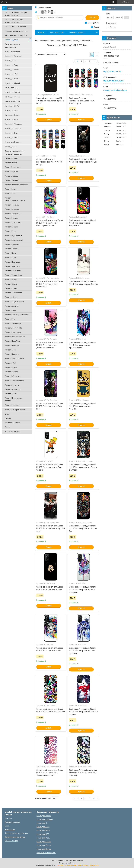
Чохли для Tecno (12, 110)
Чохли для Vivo (11, 119)
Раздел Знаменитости (14, 240)
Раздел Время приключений (17, 315)
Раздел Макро (11, 279)
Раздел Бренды (11, 218)
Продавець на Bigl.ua (67, 863)
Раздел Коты (10, 319)
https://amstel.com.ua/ (112, 72)
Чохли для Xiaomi (12, 83)
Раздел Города (11, 189)
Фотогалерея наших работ (16, 35)
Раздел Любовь (11, 176)
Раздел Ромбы (11, 367)
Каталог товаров (12, 841)
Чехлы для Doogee (13, 142)
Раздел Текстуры (12, 205)
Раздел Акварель (12, 306)
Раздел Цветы (11, 163)
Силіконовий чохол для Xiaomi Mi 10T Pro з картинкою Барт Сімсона (50, 467)
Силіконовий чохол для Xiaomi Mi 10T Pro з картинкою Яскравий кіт (82, 223)
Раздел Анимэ (11, 394)
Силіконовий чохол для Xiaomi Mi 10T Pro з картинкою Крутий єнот (51, 528)
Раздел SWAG (11, 363)
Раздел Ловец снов (13, 323)
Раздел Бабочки (12, 158)
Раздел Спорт (11, 258)
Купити (49, 119)
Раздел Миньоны (12, 244)
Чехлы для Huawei (13, 101)
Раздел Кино (10, 231)
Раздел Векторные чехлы (16, 409)
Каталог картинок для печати (17, 833)
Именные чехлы (57, 32)
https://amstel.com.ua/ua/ (114, 81)
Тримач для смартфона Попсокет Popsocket (15, 153)
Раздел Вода (10, 310)
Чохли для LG (10, 61)
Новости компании (12, 431)
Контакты (8, 818)
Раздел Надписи (12, 354)
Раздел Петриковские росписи (14, 399)
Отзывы (8, 418)
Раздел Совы (10, 350)
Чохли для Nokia (12, 70)
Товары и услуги (12, 40)
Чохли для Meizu (12, 79)
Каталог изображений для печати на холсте (16, 14)
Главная (41, 32)
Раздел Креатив (12, 227)
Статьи (7, 427)
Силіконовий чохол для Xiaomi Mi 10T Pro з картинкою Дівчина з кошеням (50, 345)
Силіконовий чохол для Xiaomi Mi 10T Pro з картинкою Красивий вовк (82, 345)
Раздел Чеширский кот (14, 381)
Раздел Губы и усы (13, 376)
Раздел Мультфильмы (14, 236)
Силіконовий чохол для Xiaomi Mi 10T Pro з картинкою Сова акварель (82, 650)
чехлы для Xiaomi (44, 842)
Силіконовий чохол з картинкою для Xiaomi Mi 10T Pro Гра (50, 162)
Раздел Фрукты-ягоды (14, 301)
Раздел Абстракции (13, 214)
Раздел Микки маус (13, 332)
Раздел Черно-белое (14, 275)
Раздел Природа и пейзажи (16, 185)
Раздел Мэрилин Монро (15, 337)
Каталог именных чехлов (15, 26)
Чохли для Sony (11, 65)
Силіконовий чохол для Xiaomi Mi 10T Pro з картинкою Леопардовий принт (50, 773)
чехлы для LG (42, 823)
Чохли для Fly (11, 147)
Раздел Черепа (11, 372)
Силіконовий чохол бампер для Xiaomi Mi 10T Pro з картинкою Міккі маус (83, 773)
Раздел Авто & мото (13, 222)
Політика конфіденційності (88, 865)
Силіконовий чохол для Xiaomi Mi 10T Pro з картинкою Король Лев (83, 528)
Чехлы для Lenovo (13, 51)
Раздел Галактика (12, 209)
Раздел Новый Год (13, 341)
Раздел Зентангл (12, 385)
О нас (7, 414)
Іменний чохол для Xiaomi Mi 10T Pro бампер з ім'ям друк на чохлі (50, 101)
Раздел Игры (10, 253)
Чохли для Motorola (13, 124)
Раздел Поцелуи (12, 345)
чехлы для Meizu (43, 838)
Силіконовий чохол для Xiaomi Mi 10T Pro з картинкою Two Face (50, 406)
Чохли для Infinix (12, 115)
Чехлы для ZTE (11, 88)
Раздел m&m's (11, 297)
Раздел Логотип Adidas (14, 359)
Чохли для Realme (13, 92)
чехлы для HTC (43, 834)
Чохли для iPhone (12, 97)
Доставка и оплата (13, 423)
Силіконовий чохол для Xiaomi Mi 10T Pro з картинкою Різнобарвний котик (50, 223)
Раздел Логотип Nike (13, 328)
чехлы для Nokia (43, 830)
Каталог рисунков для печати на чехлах (14, 21)
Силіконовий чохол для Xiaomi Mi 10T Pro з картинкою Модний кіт (50, 284)
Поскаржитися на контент (67, 865)
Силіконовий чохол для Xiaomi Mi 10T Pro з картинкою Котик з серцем (83, 712)
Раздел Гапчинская (13, 389)
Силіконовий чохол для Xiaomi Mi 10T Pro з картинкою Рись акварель (82, 589)
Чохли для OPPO (12, 106)
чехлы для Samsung (45, 819)
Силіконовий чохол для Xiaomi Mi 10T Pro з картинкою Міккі (50, 588)
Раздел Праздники (13, 262)
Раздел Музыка (11, 171)
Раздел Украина (11, 180)
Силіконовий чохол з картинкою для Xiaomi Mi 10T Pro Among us (82, 101)
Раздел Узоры (11, 284)
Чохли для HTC (11, 74)
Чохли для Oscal (12, 133)
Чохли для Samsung (13, 56)
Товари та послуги (46, 41)
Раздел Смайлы (11, 249)
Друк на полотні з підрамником (12, 46)
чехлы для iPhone (44, 845)
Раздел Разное (11, 288)
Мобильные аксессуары (46, 853)
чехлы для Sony (43, 827)
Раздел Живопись (12, 266)
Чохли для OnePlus (13, 128)
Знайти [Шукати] (92, 18)
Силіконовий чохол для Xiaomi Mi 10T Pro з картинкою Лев (50, 649)
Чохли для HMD (11, 138)
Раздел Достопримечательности (15, 199)
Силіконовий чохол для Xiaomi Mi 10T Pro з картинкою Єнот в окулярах (83, 467)
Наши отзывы (10, 829)
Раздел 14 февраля (13, 293)
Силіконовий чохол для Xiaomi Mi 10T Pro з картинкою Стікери (51, 710)
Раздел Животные (12, 167)
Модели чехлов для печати (16, 31)
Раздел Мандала (12, 405)
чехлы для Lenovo (44, 816)
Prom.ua (80, 860)
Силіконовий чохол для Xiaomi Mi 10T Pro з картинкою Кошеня (83, 283)
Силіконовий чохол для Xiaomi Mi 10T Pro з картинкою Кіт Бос (83, 160)
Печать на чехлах (77, 32)
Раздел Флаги (11, 193)
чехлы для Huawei (44, 849)
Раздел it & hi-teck (13, 271)
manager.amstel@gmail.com (115, 90)
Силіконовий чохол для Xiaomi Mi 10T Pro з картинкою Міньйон (82, 406)
